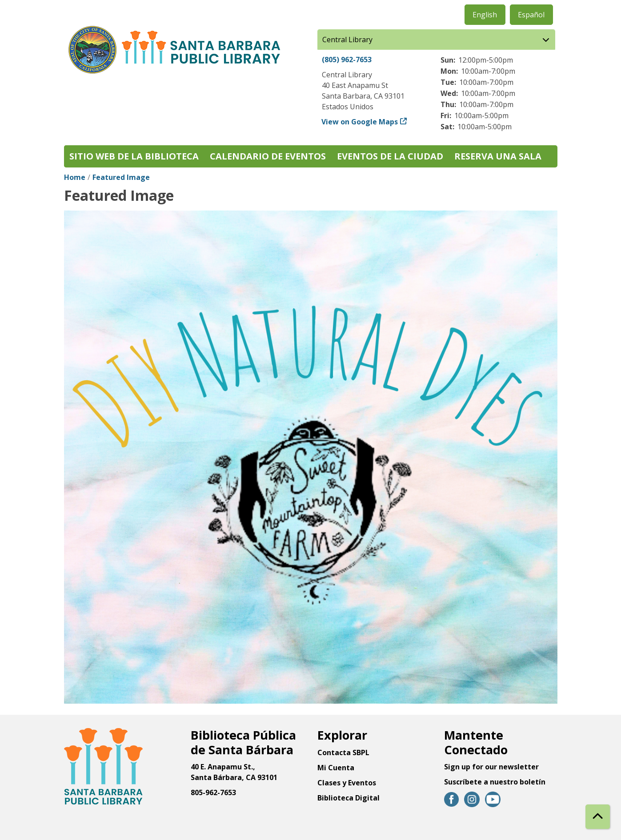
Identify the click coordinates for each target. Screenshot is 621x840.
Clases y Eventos (347, 783)
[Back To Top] (598, 817)
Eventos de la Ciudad (390, 156)
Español (531, 15)
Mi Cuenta (336, 768)
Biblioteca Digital (349, 798)
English (485, 15)
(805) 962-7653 (347, 60)
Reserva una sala (498, 156)
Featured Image (121, 177)
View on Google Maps (360, 122)
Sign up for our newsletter (491, 767)
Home (75, 177)
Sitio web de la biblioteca (134, 156)
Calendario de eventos (268, 156)
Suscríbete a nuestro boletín (495, 782)
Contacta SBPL (343, 752)
